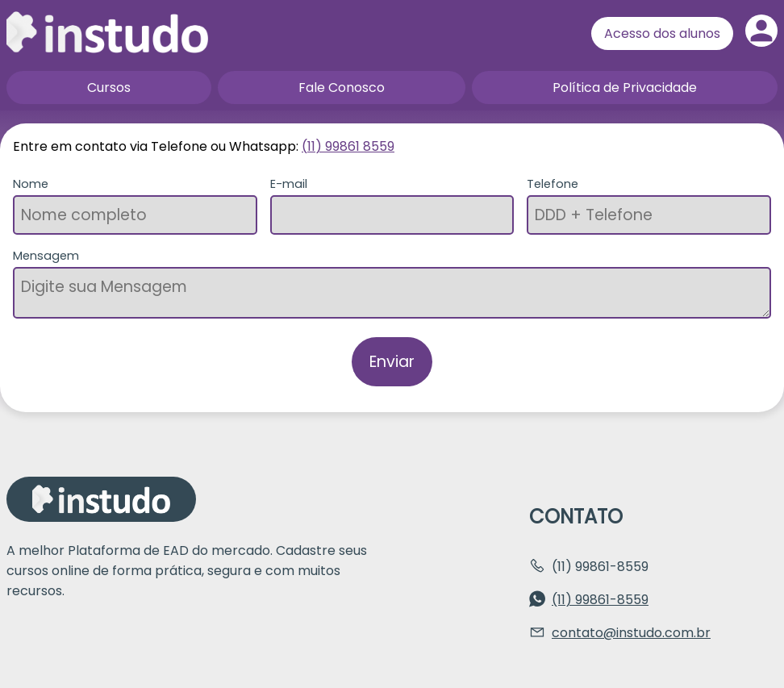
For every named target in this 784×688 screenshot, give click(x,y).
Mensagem (46, 256)
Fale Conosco (342, 88)
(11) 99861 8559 (348, 146)
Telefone (553, 184)
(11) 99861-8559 (600, 600)
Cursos (109, 88)
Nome (31, 184)
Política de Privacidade (625, 88)
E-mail (289, 184)
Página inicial (107, 32)
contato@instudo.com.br (631, 633)
